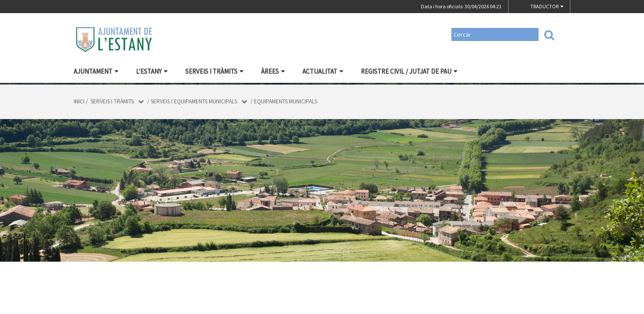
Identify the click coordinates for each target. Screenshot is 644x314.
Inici (79, 101)
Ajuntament (96, 71)
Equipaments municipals (286, 101)
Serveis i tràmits (214, 71)
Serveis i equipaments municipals (194, 101)
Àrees (273, 71)
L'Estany (152, 71)
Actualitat (323, 71)
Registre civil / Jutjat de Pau (409, 71)
